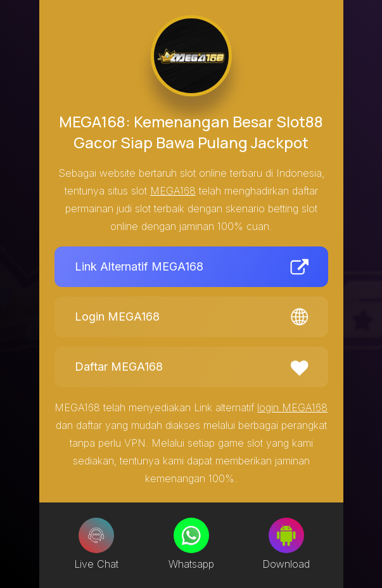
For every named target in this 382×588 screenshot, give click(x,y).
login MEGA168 (292, 407)
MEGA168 (173, 191)
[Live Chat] (96, 535)
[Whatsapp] (191, 535)
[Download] (286, 535)
